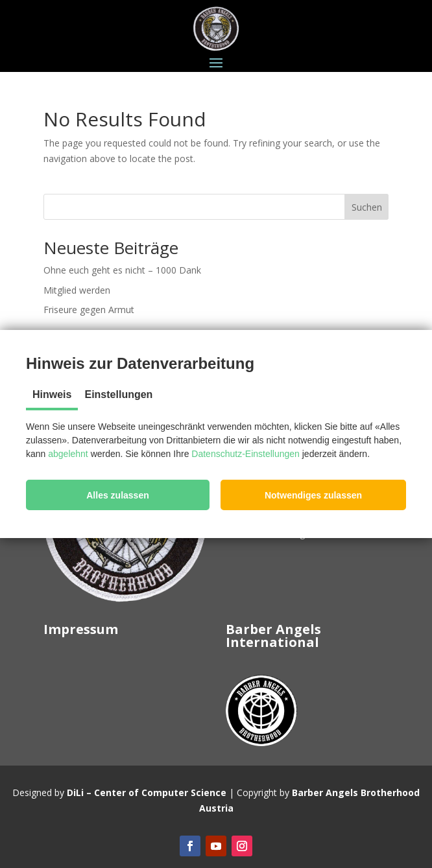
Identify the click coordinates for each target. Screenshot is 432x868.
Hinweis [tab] (52, 394)
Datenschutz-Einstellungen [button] (246, 454)
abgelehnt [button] (68, 454)
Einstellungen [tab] (118, 394)
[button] (118, 495)
